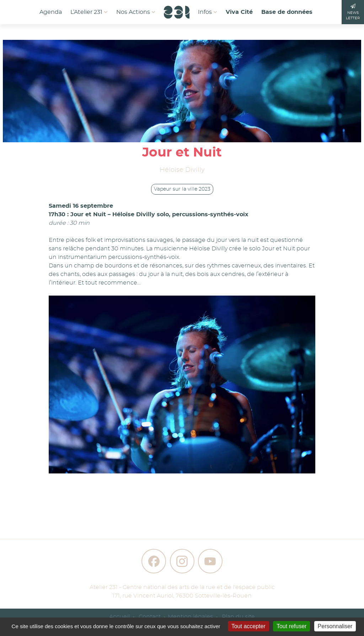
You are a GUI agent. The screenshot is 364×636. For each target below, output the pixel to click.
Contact (150, 617)
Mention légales (190, 617)
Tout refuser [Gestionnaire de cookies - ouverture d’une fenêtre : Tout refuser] (291, 626)
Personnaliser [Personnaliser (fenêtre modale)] (335, 626)
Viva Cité (239, 12)
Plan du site (238, 617)
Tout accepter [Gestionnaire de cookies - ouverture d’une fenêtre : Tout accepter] (248, 626)
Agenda (51, 12)
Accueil (119, 617)
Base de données (287, 12)
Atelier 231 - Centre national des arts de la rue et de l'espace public (182, 587)
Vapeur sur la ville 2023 (182, 189)
